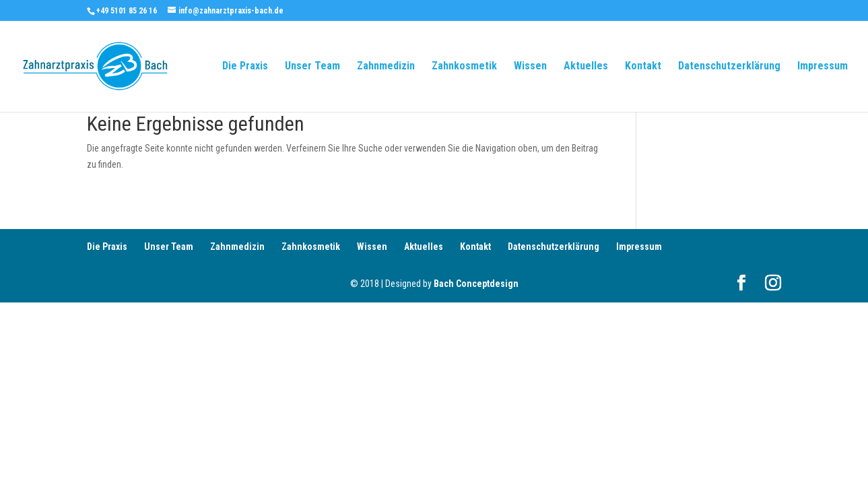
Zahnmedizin (386, 67)
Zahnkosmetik (464, 67)
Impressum (823, 67)
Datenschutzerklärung (729, 67)
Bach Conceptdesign (476, 284)
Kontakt (643, 67)
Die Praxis (245, 67)
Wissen (530, 67)
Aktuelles (586, 67)
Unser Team (312, 67)
